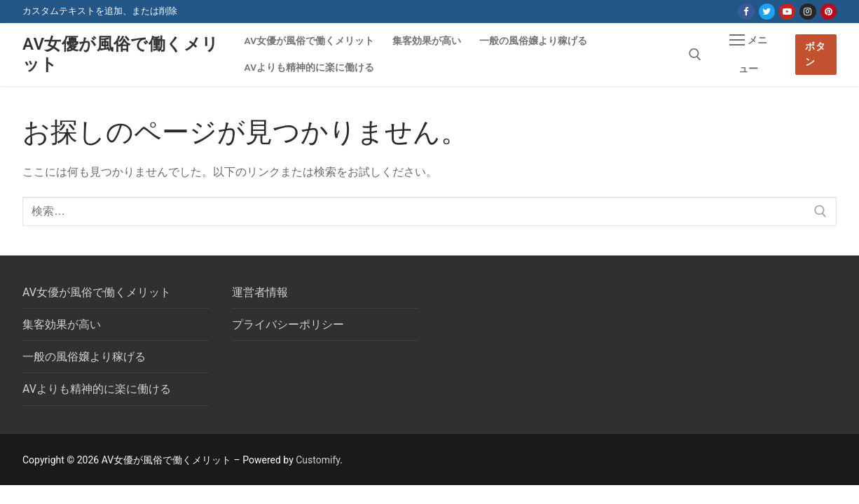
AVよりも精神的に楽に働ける (97, 389)
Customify (318, 460)
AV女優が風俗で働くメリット (121, 54)
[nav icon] (749, 55)
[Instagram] (808, 12)
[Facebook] (746, 12)
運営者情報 (260, 292)
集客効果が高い (62, 324)
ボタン (815, 54)
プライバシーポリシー (288, 324)
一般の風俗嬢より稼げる (84, 357)
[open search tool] (695, 55)
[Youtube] (787, 12)
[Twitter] (767, 12)
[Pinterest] (829, 12)
